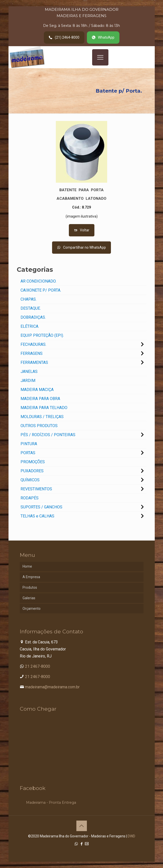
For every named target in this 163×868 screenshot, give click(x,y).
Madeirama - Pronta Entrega (51, 803)
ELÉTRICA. (30, 326)
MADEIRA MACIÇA (37, 390)
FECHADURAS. (33, 344)
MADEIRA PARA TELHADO (44, 408)
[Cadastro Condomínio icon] (87, 844)
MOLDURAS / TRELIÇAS (42, 417)
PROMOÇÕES (33, 462)
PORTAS (28, 453)
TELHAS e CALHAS (37, 516)
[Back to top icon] (82, 826)
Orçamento (32, 609)
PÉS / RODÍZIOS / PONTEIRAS (48, 435)
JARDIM (28, 381)
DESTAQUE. (31, 308)
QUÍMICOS (30, 480)
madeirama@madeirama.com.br (52, 687)
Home (27, 566)
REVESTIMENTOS (36, 489)
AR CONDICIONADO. (38, 281)
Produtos (30, 587)
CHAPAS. (29, 299)
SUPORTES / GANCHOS (41, 507)
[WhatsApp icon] (76, 844)
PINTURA (29, 444)
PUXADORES (32, 471)
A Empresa (31, 577)
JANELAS (29, 372)
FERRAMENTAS (34, 362)
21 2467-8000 (38, 666)
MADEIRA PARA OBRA (40, 399)
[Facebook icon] (81, 844)
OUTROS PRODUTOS (39, 426)
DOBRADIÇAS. (33, 317)
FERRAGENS (32, 353)
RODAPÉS (30, 498)
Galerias (29, 598)
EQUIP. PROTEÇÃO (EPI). (42, 335)
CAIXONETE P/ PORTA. (41, 290)
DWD (131, 836)
